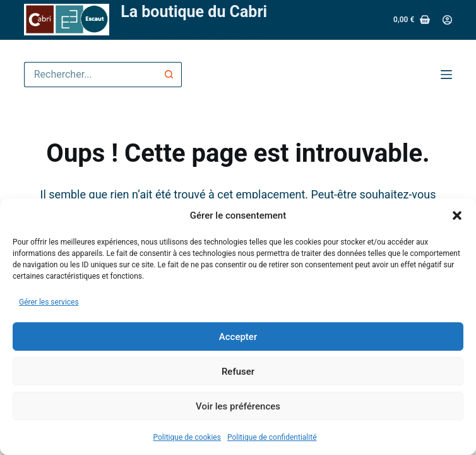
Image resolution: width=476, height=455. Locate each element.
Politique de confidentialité (272, 437)
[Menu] (446, 75)
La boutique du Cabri (194, 12)
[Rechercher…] (90, 75)
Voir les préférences (238, 406)
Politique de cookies (187, 437)
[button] (457, 215)
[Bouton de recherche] (169, 75)
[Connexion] (447, 20)
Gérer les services (49, 302)
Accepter (238, 337)
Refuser (238, 372)
